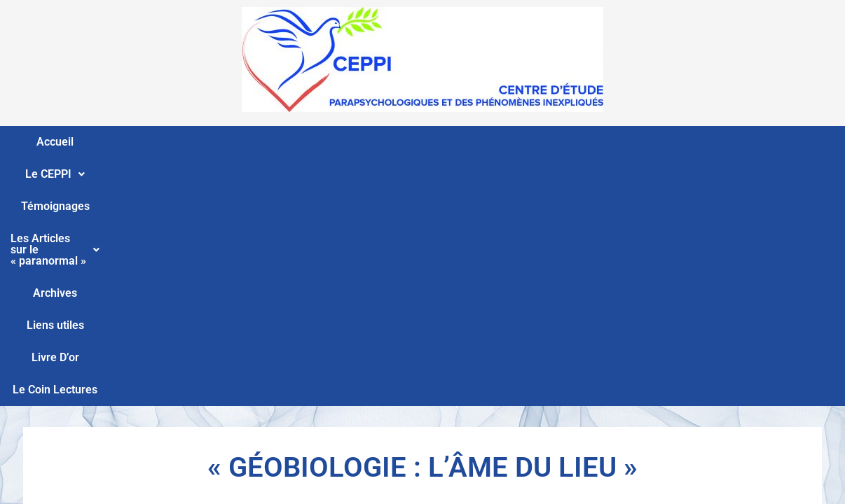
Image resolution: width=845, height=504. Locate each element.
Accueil (77, 142)
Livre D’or (657, 142)
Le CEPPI (146, 142)
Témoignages (231, 142)
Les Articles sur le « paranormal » (378, 142)
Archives (512, 142)
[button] (146, 142)
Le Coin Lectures (744, 142)
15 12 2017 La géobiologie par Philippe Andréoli (423, 270)
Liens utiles (584, 142)
